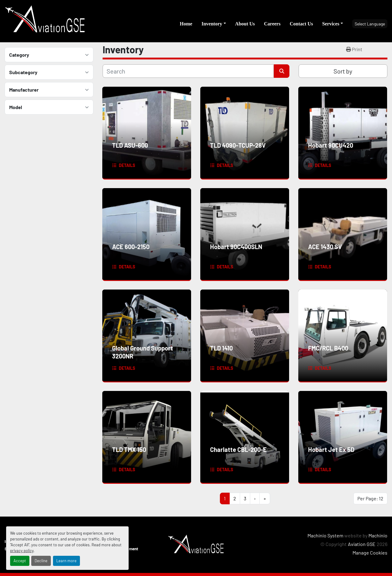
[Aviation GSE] (196, 544)
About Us (245, 24)
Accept (20, 561)
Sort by (343, 71)
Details (127, 165)
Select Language (370, 24)
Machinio (378, 535)
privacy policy (22, 551)
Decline (41, 561)
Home (186, 24)
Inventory (212, 24)
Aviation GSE (362, 544)
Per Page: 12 (370, 498)
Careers (272, 24)
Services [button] (331, 24)
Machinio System (325, 535)
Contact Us (301, 24)
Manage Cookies (370, 553)
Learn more (66, 561)
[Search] (188, 71)
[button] (214, 24)
